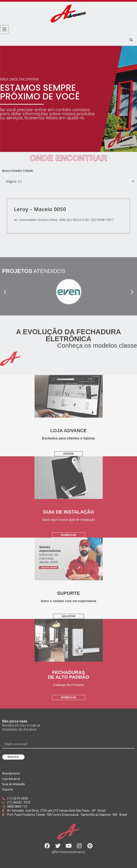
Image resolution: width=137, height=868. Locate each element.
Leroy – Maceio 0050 (40, 209)
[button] (5, 292)
